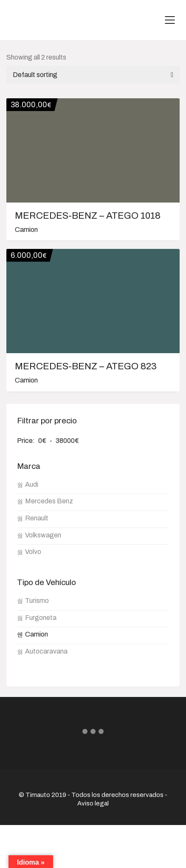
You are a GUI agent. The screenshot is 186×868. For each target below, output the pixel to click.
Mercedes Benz (49, 501)
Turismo (37, 601)
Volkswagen (43, 535)
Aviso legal (93, 803)
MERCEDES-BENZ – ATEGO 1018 (88, 216)
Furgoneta (41, 618)
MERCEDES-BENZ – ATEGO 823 (86, 366)
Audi (32, 484)
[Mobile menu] (170, 20)
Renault (37, 518)
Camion (26, 230)
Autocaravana (46, 651)
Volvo (33, 552)
